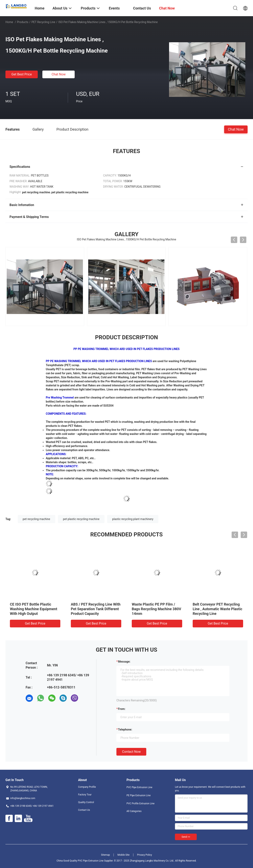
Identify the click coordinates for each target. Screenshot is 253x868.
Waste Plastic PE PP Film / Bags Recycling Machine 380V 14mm (156, 609)
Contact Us (84, 810)
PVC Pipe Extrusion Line (139, 787)
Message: (124, 662)
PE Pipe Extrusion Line (139, 795)
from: (122, 709)
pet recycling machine (37, 519)
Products (23, 22)
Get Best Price (22, 74)
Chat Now (59, 74)
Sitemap (106, 855)
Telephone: (125, 730)
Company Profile (87, 787)
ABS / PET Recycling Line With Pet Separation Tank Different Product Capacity (96, 609)
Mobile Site (123, 855)
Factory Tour (85, 795)
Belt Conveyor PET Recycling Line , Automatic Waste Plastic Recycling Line (217, 609)
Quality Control (86, 802)
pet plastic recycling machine (81, 519)
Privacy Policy (144, 855)
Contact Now (131, 752)
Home (9, 22)
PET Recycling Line (43, 22)
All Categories (134, 811)
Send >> (186, 837)
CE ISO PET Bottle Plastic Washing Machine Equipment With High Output (34, 609)
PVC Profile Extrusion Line (141, 804)
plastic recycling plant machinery (133, 519)
